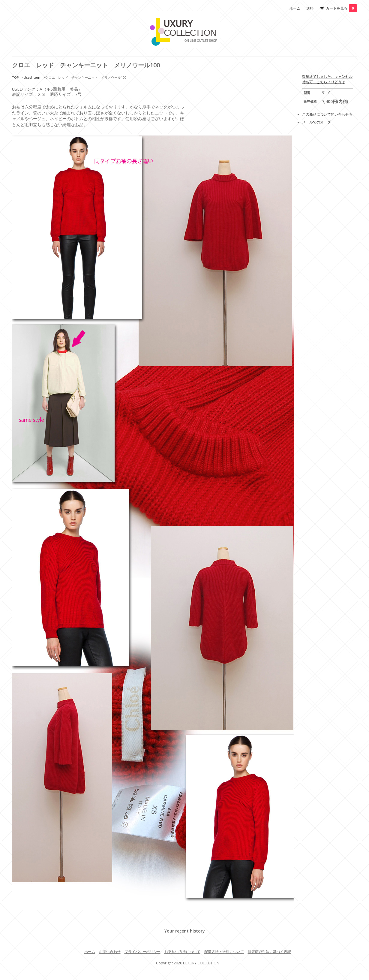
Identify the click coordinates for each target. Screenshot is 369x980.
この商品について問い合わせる (327, 114)
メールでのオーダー (318, 122)
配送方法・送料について (224, 952)
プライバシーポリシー (142, 952)
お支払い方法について (182, 952)
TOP (15, 77)
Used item (32, 77)
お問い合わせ (110, 952)
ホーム (295, 8)
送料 (310, 8)
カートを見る (341, 8)
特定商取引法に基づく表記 (269, 952)
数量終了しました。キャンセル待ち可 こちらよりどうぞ (327, 79)
